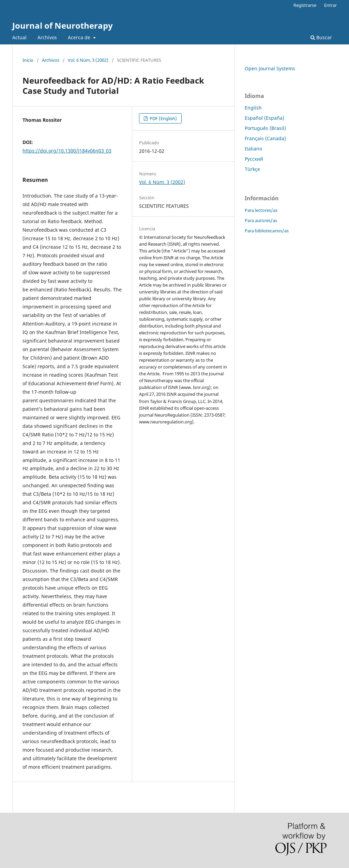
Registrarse (305, 5)
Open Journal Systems (270, 68)
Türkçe (252, 169)
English (253, 108)
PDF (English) (163, 118)
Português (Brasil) (265, 128)
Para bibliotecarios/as (267, 231)
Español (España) (264, 118)
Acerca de (80, 37)
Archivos (47, 37)
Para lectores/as (261, 210)
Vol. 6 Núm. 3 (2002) (88, 60)
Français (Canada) (265, 138)
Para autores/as (261, 220)
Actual (19, 37)
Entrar (330, 5)
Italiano (253, 149)
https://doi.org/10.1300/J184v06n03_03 (67, 151)
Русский (254, 159)
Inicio (28, 60)
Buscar (321, 37)
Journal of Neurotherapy (63, 25)
